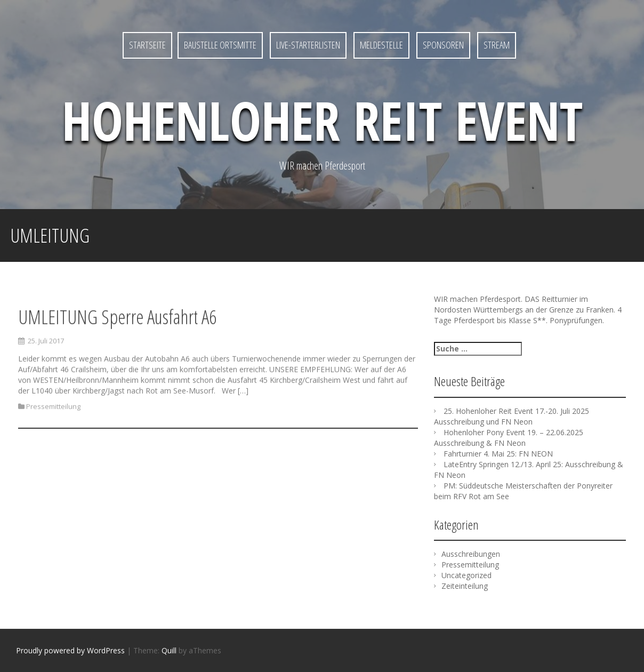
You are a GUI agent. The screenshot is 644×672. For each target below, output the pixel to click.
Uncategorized (466, 575)
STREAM (497, 45)
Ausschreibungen (471, 554)
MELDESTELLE (381, 45)
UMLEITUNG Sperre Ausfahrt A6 (117, 328)
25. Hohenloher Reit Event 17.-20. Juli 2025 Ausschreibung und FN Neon (512, 416)
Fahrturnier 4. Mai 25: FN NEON (498, 454)
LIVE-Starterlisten (308, 45)
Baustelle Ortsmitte (220, 45)
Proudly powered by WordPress (70, 650)
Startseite (147, 45)
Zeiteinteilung (465, 586)
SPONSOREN (443, 45)
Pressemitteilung (53, 418)
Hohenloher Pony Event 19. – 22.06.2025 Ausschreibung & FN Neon (509, 438)
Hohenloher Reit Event (322, 120)
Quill (169, 650)
